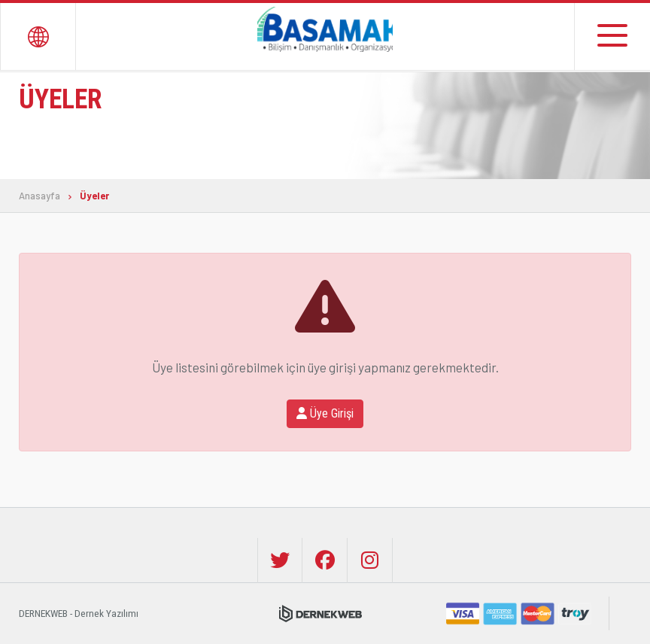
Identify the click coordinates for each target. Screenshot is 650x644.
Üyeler (94, 196)
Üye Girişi (325, 413)
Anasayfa (39, 196)
